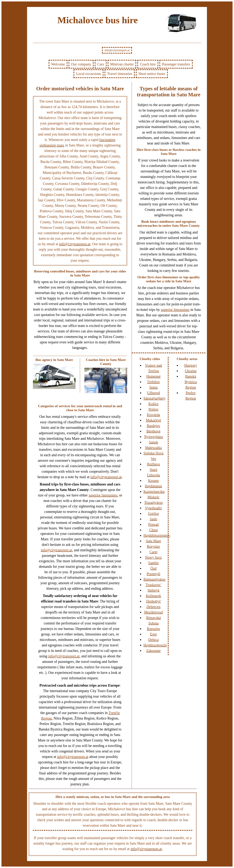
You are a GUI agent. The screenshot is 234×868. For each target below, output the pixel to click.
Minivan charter (122, 64)
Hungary (191, 365)
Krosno (153, 481)
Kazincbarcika (154, 492)
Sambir (154, 563)
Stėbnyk (154, 590)
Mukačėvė (153, 420)
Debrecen (153, 607)
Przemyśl (153, 574)
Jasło (153, 519)
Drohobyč (153, 601)
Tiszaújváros (153, 502)
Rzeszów (153, 629)
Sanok (153, 442)
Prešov (153, 409)
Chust (153, 530)
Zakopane (153, 651)
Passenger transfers (176, 64)
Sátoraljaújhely (155, 398)
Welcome (58, 64)
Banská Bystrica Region (191, 382)
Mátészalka (153, 448)
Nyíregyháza (153, 437)
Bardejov (153, 426)
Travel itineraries (120, 74)
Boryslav (153, 546)
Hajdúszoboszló (155, 645)
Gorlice (153, 513)
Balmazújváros (154, 579)
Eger (154, 634)
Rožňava (153, 464)
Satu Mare (153, 541)
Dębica (153, 640)
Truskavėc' (153, 585)
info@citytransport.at (117, 50)
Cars (101, 64)
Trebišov (153, 382)
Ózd (153, 568)
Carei (153, 552)
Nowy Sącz (154, 557)
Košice (154, 404)
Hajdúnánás (153, 486)
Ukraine (191, 371)
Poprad (153, 524)
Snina (154, 387)
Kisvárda (153, 415)
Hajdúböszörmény (157, 535)
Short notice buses (152, 74)
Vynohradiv (153, 508)
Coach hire (148, 64)
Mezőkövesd (153, 612)
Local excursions (88, 74)
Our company (81, 64)
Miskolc (154, 497)
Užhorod (153, 393)
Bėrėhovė (153, 431)
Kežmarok (153, 596)
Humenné (154, 376)
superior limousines (103, 495)
